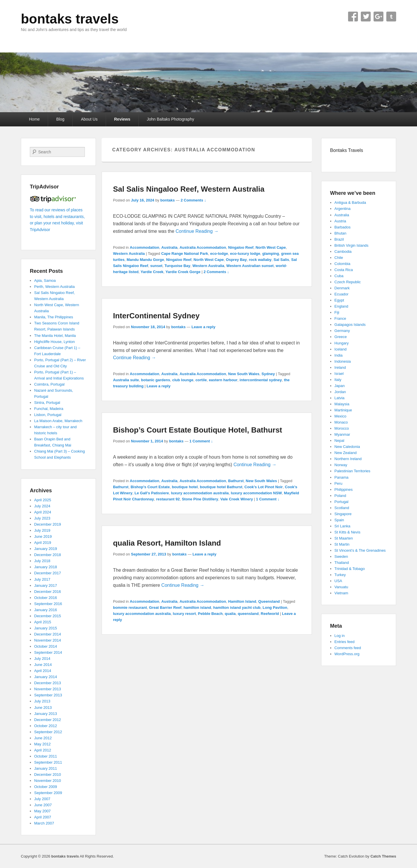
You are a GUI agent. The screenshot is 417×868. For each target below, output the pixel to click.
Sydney (268, 374)
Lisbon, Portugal (48, 415)
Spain (339, 520)
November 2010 (48, 781)
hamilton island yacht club (237, 608)
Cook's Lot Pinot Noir (264, 487)
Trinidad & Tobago (350, 569)
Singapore (343, 514)
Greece (341, 337)
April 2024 (43, 512)
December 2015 (48, 616)
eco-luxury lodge (245, 254)
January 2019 (46, 549)
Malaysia (342, 404)
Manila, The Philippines (54, 317)
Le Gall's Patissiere (152, 493)
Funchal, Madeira (49, 409)
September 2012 (48, 732)
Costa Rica (344, 270)
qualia (230, 614)
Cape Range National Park (185, 254)
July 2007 (42, 799)
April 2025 (43, 500)
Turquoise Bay (177, 266)
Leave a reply (203, 327)
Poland (340, 496)
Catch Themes (383, 856)
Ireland (340, 367)
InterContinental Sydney (156, 316)
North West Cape (271, 247)
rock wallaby (260, 260)
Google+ (378, 17)
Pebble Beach (210, 614)
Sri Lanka (342, 526)
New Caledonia (347, 447)
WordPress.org (347, 654)
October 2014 (46, 646)
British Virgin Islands (352, 245)
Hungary (342, 343)
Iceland (341, 349)
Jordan (340, 392)
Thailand (342, 563)
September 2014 (48, 652)
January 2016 (46, 610)
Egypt (339, 300)
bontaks (168, 200)
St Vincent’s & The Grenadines (360, 550)
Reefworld (270, 614)
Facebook (353, 17)
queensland (248, 614)
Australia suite (126, 380)
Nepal (339, 441)
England (341, 306)
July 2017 (42, 579)
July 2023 (42, 518)
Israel (339, 374)
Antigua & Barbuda (350, 203)
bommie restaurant (130, 608)
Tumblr (391, 17)
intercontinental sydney (261, 380)
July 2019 (42, 530)
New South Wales (244, 374)
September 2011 (48, 762)
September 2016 (48, 604)
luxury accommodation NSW (256, 493)
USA (338, 581)
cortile (201, 380)
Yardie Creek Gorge (183, 272)
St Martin (342, 544)
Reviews (122, 119)
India (339, 355)
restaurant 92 (168, 499)
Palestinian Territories (352, 471)
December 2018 (48, 555)
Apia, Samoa (45, 280)
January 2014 (46, 677)
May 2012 (42, 744)
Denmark (342, 288)
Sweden (341, 556)
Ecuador (341, 294)
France (340, 318)
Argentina (343, 209)
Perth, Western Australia (54, 287)
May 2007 (42, 811)
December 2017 (48, 573)
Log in (340, 636)
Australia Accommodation (203, 247)
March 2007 (44, 823)
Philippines (344, 490)
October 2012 (46, 726)
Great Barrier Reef (165, 608)
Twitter (366, 17)
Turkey (340, 575)
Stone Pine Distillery (200, 499)
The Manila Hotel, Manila (55, 336)
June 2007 (43, 805)
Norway (341, 465)
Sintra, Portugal (47, 403)
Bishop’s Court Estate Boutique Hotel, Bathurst (197, 430)
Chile (339, 258)
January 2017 (46, 585)
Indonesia (343, 361)
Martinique (343, 410)
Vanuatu (341, 587)
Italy (338, 380)
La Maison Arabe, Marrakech (58, 421)
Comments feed (348, 648)
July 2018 (42, 561)
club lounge (183, 380)
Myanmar (342, 434)
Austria (340, 221)
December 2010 (48, 775)
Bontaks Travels (347, 150)
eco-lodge (219, 254)
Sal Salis (281, 260)
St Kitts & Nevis (348, 532)
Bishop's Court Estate (150, 487)
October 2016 (46, 598)
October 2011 (46, 756)
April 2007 (43, 817)
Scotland (342, 508)
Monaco (341, 422)
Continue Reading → (197, 231)
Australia (169, 247)
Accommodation (145, 247)
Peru (338, 483)
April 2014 (43, 671)
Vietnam (341, 593)
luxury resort (184, 614)
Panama (341, 477)
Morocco (342, 428)
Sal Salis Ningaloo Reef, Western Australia (189, 189)
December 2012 (48, 720)
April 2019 (43, 543)
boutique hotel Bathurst (221, 487)
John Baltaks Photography (170, 119)
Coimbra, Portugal (49, 384)
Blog (60, 119)
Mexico (340, 416)
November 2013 (48, 689)
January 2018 (46, 567)
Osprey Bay (236, 260)
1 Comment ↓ (201, 441)
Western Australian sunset (250, 266)
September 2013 (48, 695)
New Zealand (346, 453)
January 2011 (46, 768)
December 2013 (48, 683)
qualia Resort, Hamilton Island (167, 543)
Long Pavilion (275, 608)
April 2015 (43, 622)
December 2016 (48, 592)
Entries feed (344, 642)
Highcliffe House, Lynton (54, 342)
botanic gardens (156, 380)
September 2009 (48, 793)
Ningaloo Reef (241, 247)
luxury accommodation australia (200, 493)
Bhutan (340, 233)
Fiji (337, 312)
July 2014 (42, 659)
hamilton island (197, 608)
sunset (156, 266)
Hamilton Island (242, 601)
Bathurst (236, 481)
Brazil (339, 239)
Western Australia (129, 254)
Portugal (341, 502)
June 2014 (43, 665)
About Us (89, 119)
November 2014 (48, 640)
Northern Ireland (348, 459)
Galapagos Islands (350, 325)
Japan (340, 386)
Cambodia (343, 251)
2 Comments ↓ (193, 200)
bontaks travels (70, 19)
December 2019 (48, 524)
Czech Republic (348, 282)
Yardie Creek (152, 272)
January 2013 (46, 714)
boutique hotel (185, 487)
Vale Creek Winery (237, 499)
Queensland (269, 601)
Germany (342, 331)
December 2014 (48, 634)
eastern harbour (223, 380)
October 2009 (46, 787)
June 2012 (43, 738)
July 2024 (42, 506)
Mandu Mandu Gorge (145, 260)
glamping (271, 254)
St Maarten (344, 538)
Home (34, 119)
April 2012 (43, 750)
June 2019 (43, 536)
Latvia (340, 398)
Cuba (339, 276)
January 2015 (46, 628)
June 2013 (43, 708)
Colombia (342, 264)
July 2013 (42, 701)
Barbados (343, 227)
